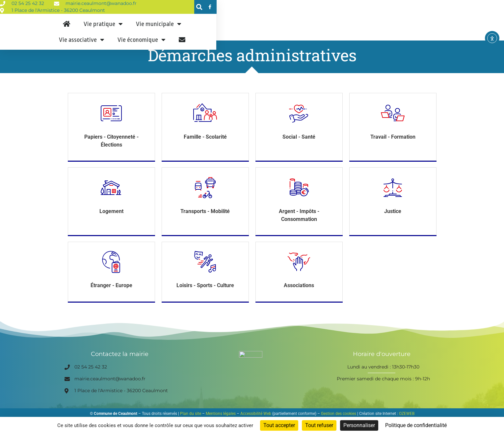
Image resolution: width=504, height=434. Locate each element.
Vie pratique (196, 35)
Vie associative (310, 35)
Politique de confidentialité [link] (416, 425)
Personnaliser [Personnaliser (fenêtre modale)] (359, 425)
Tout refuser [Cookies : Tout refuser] (319, 425)
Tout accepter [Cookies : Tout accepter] (279, 425)
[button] (418, 7)
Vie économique (370, 35)
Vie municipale (252, 35)
